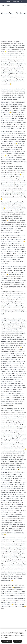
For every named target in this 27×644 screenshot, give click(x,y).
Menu (25, 6)
